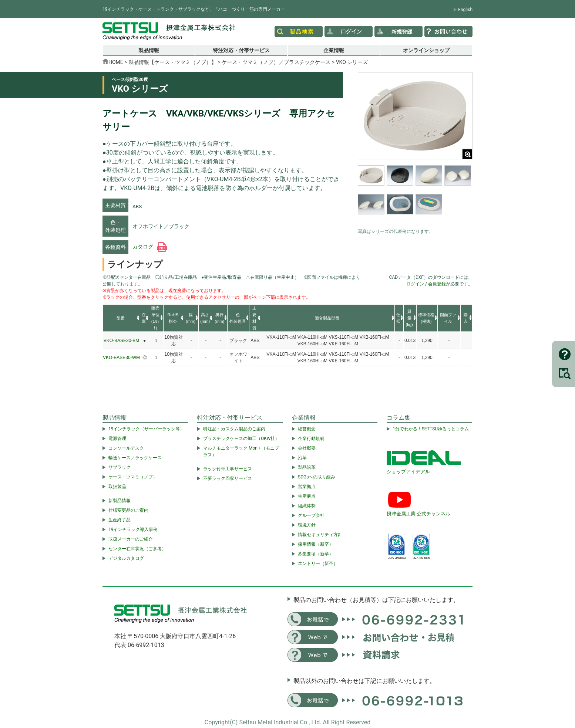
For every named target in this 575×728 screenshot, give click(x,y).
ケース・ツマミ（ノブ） (133, 477)
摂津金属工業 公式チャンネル (418, 514)
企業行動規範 (311, 439)
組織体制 (307, 506)
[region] (415, 195)
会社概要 (307, 448)
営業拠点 (307, 487)
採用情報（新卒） (316, 544)
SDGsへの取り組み (317, 477)
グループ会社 (311, 515)
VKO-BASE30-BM (122, 341)
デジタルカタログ (126, 558)
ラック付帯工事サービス (228, 469)
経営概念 (307, 429)
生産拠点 (307, 496)
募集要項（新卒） (316, 554)
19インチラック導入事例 (133, 529)
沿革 (302, 458)
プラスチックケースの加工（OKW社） (241, 439)
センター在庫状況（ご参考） (137, 549)
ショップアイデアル (408, 472)
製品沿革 (307, 467)
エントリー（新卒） (318, 563)
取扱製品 (117, 487)
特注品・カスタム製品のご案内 (234, 429)
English (465, 10)
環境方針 (307, 525)
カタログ (150, 247)
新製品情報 (120, 501)
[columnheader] (121, 318)
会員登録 (437, 284)
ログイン (415, 284)
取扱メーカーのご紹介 (131, 539)
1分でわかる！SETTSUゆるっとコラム (431, 429)
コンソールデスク (126, 448)
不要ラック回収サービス (228, 478)
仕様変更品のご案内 (128, 510)
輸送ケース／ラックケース (135, 458)
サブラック (120, 467)
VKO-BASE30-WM (121, 358)
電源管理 (117, 439)
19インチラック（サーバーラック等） (147, 429)
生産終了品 (120, 520)
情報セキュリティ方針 (320, 535)
